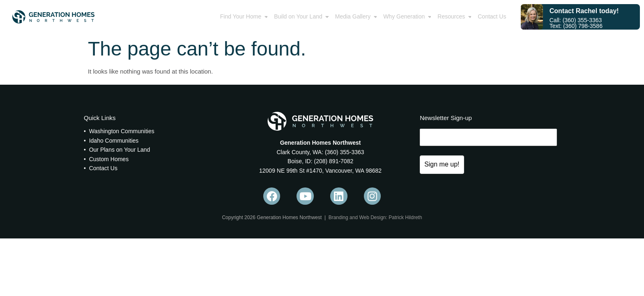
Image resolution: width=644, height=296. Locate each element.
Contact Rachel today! (584, 11)
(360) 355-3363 (344, 152)
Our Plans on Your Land (120, 150)
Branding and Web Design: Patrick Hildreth (375, 217)
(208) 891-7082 (333, 161)
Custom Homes (109, 159)
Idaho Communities (114, 141)
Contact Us (103, 168)
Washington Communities (122, 131)
